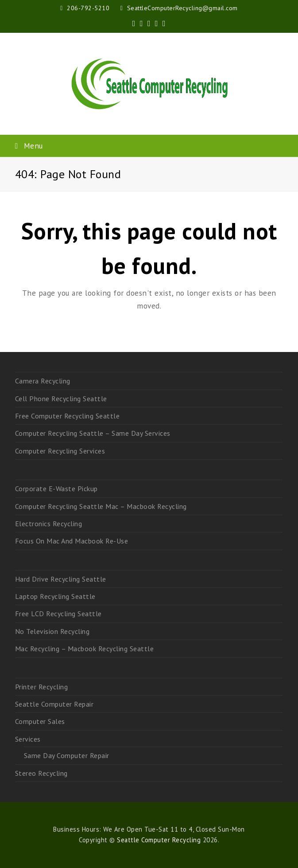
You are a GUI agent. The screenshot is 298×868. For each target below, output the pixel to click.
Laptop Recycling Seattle (55, 596)
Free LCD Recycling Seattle (58, 614)
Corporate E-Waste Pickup (56, 489)
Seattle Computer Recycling (159, 840)
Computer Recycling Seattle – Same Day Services (93, 433)
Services (28, 739)
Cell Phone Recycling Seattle (61, 399)
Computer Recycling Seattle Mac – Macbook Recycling (101, 506)
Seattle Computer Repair (54, 704)
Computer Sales (40, 721)
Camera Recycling (43, 381)
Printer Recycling (42, 687)
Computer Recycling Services (60, 451)
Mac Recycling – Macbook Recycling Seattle (85, 649)
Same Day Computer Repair (67, 755)
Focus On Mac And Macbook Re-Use (72, 541)
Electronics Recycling (49, 524)
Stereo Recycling (41, 773)
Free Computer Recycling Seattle (68, 416)
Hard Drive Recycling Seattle (61, 579)
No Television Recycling (52, 631)
